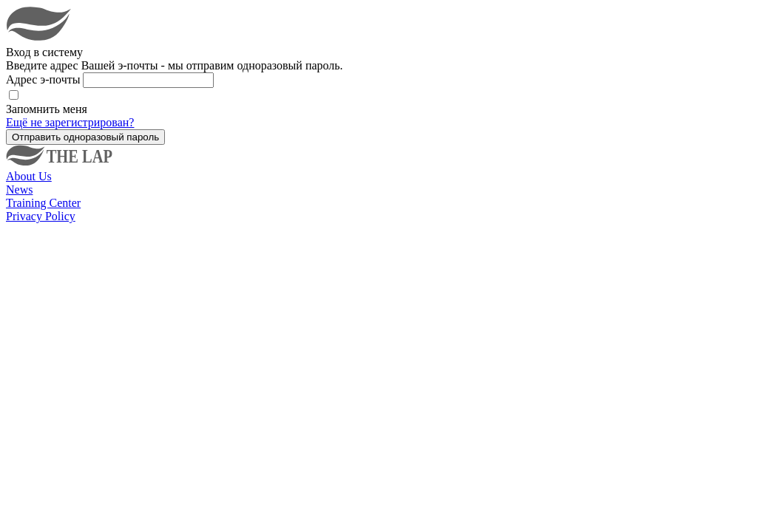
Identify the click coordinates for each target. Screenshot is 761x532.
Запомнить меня (47, 109)
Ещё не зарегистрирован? (70, 122)
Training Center (43, 203)
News (19, 190)
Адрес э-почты (44, 79)
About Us (29, 176)
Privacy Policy (41, 216)
